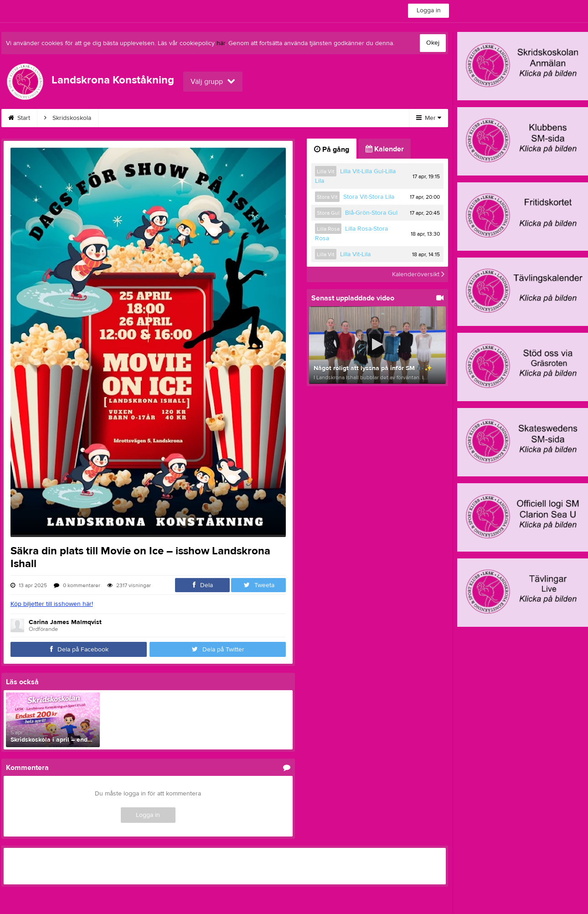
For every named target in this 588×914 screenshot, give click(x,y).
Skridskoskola (68, 118)
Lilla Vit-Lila (355, 254)
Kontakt (269, 118)
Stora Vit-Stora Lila (369, 197)
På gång (332, 150)
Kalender (224, 118)
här (221, 43)
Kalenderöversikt (418, 274)
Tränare (313, 118)
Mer (429, 118)
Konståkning (127, 118)
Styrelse (357, 118)
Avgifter (177, 118)
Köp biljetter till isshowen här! (52, 604)
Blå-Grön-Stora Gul (371, 213)
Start (19, 118)
